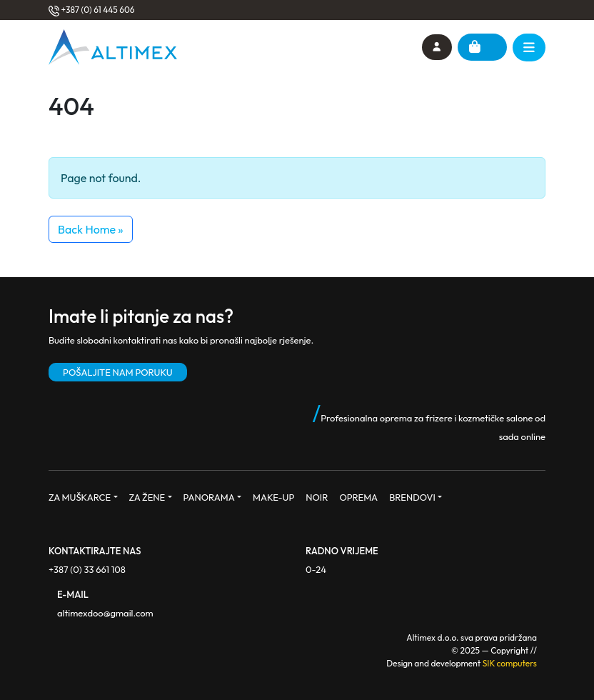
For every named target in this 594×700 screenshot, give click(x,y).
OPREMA (358, 497)
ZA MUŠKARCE (80, 497)
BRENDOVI (412, 497)
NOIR (317, 497)
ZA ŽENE (147, 497)
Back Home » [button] (91, 229)
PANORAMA (209, 497)
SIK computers (510, 663)
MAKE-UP (273, 497)
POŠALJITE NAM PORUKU (118, 372)
